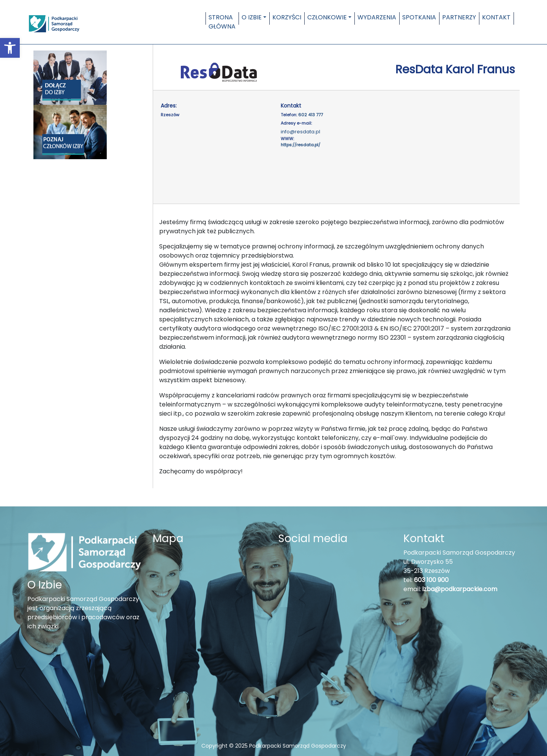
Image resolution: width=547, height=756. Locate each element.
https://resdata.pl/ (300, 145)
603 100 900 (431, 580)
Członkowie (327, 17)
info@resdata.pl (300, 132)
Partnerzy (459, 17)
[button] (10, 48)
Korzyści (287, 17)
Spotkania (419, 17)
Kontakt (496, 17)
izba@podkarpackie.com (460, 589)
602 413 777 (311, 115)
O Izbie (252, 17)
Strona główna (222, 22)
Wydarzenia (377, 17)
